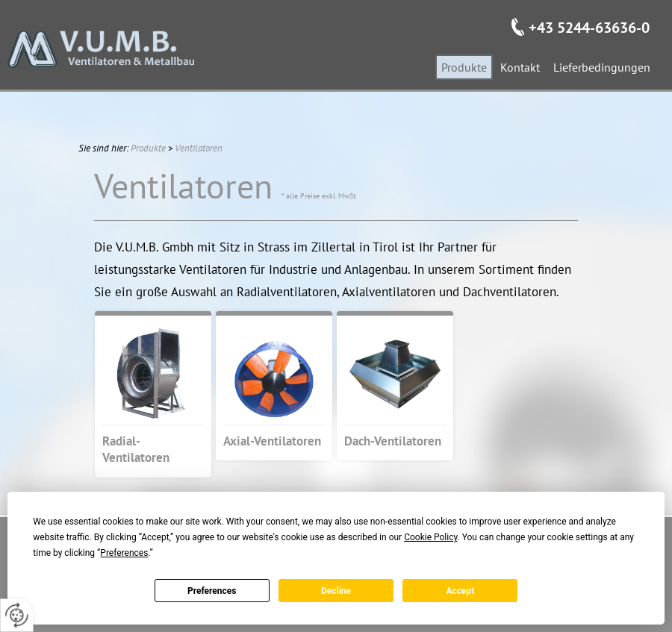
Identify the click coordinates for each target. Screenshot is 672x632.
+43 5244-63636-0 (589, 28)
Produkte (148, 148)
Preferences (212, 591)
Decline (336, 591)
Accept (460, 591)
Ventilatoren (199, 148)
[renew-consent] (17, 615)
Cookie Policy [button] (430, 537)
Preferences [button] (124, 553)
